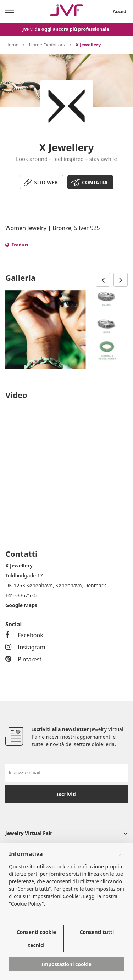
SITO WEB (46, 182)
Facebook (24, 635)
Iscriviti (66, 794)
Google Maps (21, 605)
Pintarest (23, 659)
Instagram (25, 647)
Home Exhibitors (47, 45)
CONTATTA (95, 182)
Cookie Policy (26, 904)
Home (12, 45)
